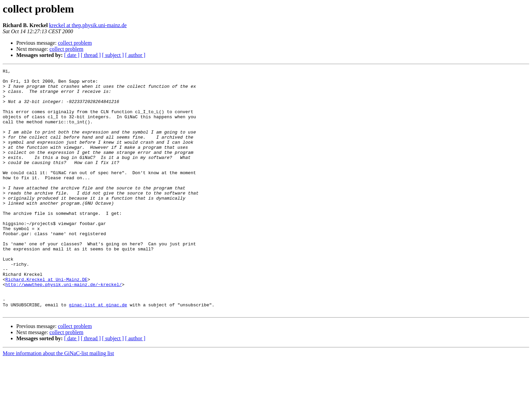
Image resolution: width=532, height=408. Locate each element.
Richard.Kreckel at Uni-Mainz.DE (46, 322)
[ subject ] (113, 55)
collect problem (75, 43)
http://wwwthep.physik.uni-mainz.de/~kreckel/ (64, 328)
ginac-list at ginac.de (98, 352)
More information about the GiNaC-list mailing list (58, 402)
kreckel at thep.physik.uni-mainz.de (88, 25)
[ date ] (72, 55)
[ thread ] (91, 55)
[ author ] (135, 55)
